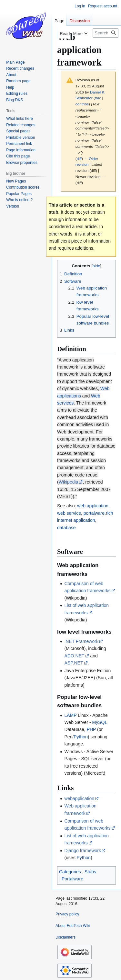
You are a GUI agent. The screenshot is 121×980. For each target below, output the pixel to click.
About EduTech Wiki (73, 926)
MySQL (100, 722)
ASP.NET (74, 663)
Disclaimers (66, 937)
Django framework (83, 851)
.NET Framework (81, 641)
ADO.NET (74, 656)
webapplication (79, 798)
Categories (70, 872)
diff (79, 159)
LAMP (70, 715)
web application (93, 506)
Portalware (72, 879)
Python (81, 737)
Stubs (90, 872)
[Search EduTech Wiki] (106, 33)
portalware (94, 513)
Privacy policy (67, 914)
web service (69, 513)
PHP (91, 729)
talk (98, 98)
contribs (82, 104)
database (66, 528)
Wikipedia (69, 482)
